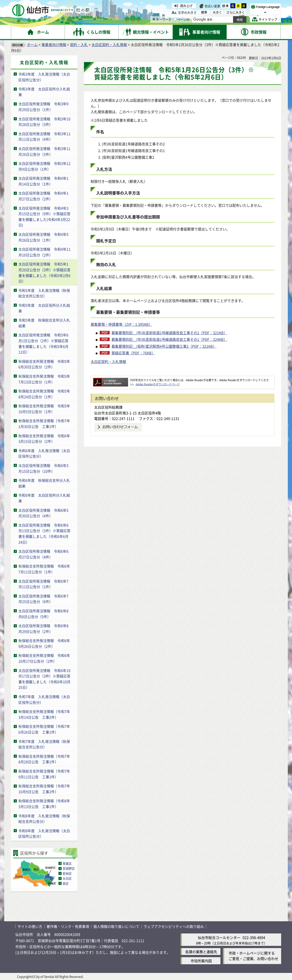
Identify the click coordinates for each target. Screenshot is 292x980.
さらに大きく (236, 12)
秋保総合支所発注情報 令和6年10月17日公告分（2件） (44, 658)
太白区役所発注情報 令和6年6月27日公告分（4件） (43, 554)
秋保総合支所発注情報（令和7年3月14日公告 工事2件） (44, 714)
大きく (217, 12)
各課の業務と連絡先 (201, 952)
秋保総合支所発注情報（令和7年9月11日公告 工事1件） (44, 774)
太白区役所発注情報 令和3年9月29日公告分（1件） (43, 107)
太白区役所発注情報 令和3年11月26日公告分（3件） (44, 151)
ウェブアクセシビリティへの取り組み (174, 926)
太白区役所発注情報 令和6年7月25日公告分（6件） (43, 599)
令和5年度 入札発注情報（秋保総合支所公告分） (44, 293)
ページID (182, 19)
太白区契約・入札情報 (109, 45)
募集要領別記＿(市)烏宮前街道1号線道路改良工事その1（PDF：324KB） (169, 339)
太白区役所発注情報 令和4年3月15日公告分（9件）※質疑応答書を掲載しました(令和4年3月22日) (44, 217)
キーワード (162, 19)
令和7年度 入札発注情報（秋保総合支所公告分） (44, 744)
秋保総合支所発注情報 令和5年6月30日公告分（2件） (44, 364)
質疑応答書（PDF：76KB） (133, 353)
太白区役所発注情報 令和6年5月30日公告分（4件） (43, 513)
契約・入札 (79, 45)
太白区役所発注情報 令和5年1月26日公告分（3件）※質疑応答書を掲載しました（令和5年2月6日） (44, 272)
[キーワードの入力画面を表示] (154, 19)
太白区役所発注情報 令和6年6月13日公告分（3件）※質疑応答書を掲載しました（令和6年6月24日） (44, 534)
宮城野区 (69, 868)
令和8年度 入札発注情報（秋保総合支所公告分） (44, 819)
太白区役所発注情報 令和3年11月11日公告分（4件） (44, 137)
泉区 (66, 883)
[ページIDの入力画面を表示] (175, 19)
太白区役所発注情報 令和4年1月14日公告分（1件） (43, 181)
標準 (226, 6)
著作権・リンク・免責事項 (68, 926)
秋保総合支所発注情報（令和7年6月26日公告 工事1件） (44, 729)
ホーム (32, 45)
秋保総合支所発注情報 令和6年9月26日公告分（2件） (44, 643)
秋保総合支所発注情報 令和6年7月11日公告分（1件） (44, 569)
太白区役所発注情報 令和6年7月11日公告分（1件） (43, 584)
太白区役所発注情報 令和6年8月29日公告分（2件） (43, 629)
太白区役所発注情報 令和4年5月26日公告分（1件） (43, 237)
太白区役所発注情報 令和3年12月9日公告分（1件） (44, 166)
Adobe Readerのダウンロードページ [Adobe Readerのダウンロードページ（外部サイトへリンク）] (158, 384)
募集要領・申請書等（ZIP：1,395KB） (121, 324)
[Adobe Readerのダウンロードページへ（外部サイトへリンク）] (111, 380)
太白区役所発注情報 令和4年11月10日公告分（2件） (44, 252)
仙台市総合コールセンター (219, 937)
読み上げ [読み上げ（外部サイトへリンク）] (186, 6)
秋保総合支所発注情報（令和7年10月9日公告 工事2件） (44, 789)
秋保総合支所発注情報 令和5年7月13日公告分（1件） (44, 379)
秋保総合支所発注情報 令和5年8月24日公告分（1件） (44, 394)
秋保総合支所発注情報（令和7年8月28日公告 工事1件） (44, 759)
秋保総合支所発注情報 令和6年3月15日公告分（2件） (44, 439)
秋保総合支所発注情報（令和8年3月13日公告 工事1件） (44, 804)
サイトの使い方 (30, 926)
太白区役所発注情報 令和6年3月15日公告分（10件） (43, 468)
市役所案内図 (201, 961)
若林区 (67, 873)
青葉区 (67, 863)
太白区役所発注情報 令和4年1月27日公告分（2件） (43, 196)
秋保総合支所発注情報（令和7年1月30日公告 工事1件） (44, 424)
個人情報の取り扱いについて (116, 926)
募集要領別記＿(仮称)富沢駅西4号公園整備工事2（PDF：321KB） (164, 346)
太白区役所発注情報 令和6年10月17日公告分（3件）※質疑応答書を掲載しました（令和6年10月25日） (44, 679)
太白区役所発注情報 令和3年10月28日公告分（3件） (44, 122)
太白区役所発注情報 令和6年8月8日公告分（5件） (43, 614)
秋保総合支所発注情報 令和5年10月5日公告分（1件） (44, 409)
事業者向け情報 (54, 45)
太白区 (67, 878)
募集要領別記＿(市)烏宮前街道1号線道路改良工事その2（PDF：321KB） (169, 333)
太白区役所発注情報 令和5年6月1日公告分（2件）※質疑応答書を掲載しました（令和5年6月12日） (43, 343)
